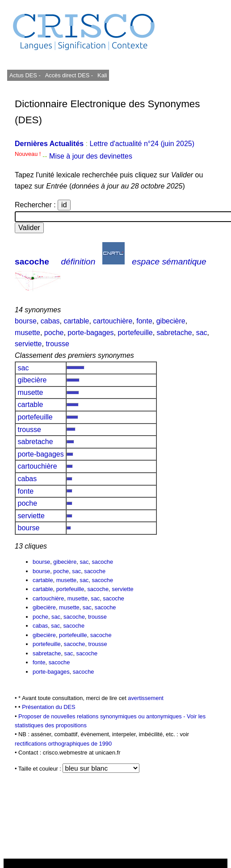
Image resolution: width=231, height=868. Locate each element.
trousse (57, 344)
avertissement (146, 698)
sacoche (32, 262)
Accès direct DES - (69, 75)
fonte (144, 321)
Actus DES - (25, 75)
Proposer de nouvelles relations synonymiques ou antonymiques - (103, 716)
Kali (102, 75)
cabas (50, 321)
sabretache (174, 333)
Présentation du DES (49, 707)
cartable (76, 321)
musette (27, 333)
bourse (26, 321)
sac (202, 333)
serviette (28, 344)
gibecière (171, 321)
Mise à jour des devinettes (91, 156)
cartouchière (113, 321)
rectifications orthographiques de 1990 (63, 744)
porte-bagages (90, 333)
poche (54, 333)
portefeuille (135, 333)
